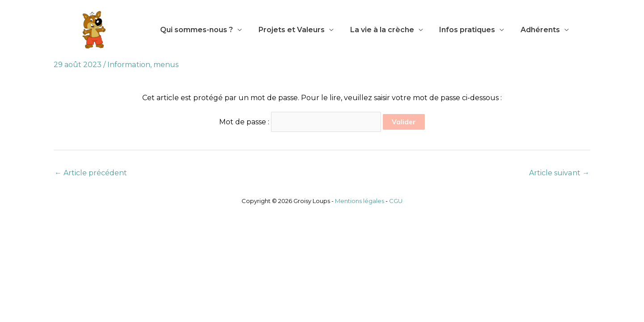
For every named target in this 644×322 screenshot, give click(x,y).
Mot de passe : (300, 122)
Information (129, 65)
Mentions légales (360, 201)
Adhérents (531, 30)
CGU (396, 201)
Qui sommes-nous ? (196, 30)
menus (165, 65)
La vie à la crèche (377, 30)
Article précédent (91, 173)
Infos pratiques (460, 30)
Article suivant (559, 173)
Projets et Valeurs (288, 30)
